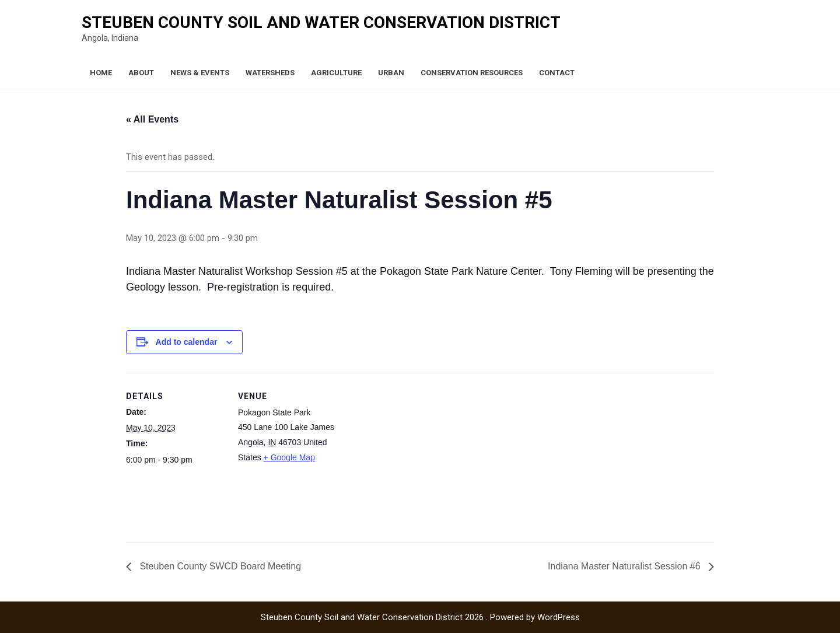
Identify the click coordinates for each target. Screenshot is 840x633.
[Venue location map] (412, 454)
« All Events (152, 119)
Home (101, 73)
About (141, 73)
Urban (391, 73)
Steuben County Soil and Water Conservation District (321, 22)
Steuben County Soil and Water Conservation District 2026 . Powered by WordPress (420, 617)
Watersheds (270, 73)
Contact (557, 73)
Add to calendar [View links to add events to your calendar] (187, 342)
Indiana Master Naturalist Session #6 (625, 566)
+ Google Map (289, 457)
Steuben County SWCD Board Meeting (219, 566)
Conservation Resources (472, 73)
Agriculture (336, 73)
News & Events (200, 73)
